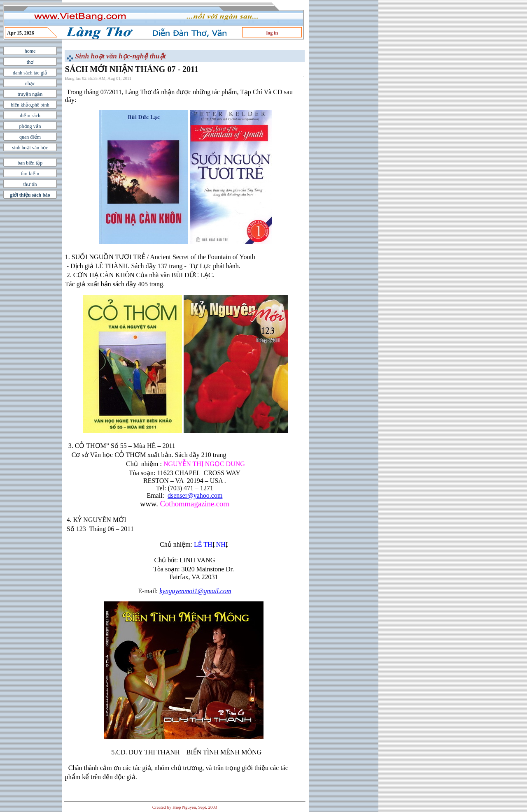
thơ (30, 62)
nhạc (30, 84)
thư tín (30, 184)
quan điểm (30, 137)
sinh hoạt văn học (30, 148)
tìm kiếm (30, 174)
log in (272, 33)
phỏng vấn (30, 126)
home (30, 51)
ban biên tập (30, 163)
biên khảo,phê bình (30, 105)
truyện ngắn (30, 94)
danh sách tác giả (30, 73)
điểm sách (30, 116)
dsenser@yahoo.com (195, 495)
